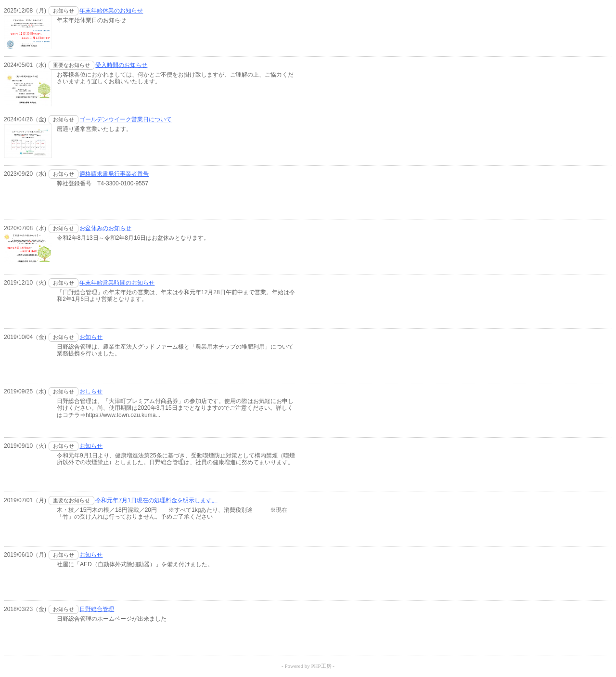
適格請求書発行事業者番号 (114, 174)
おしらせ (91, 391)
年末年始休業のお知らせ (111, 11)
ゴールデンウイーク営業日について (126, 119)
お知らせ (91, 337)
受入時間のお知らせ (121, 65)
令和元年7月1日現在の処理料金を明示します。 (156, 500)
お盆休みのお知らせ (105, 228)
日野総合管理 (97, 609)
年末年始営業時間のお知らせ (117, 283)
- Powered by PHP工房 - (308, 666)
